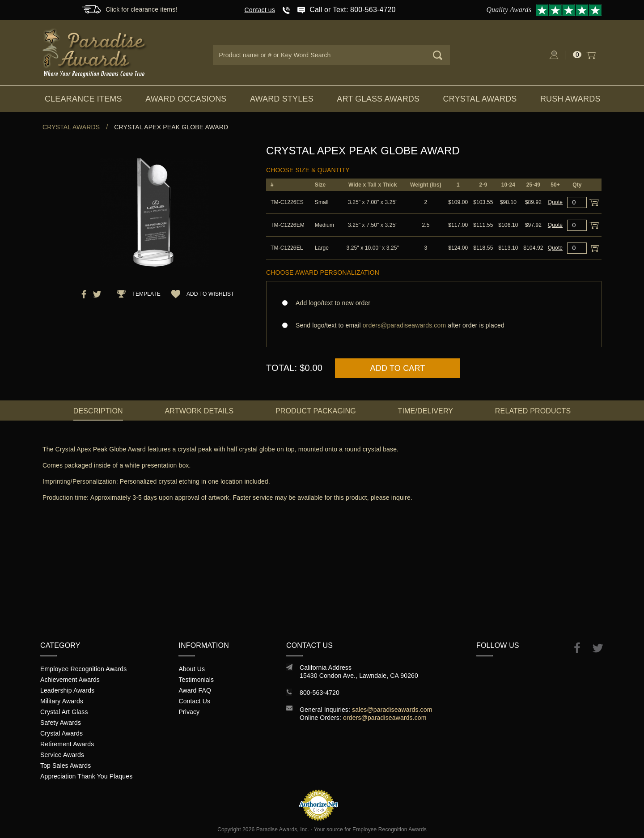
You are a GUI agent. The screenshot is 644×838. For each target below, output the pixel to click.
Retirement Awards (67, 744)
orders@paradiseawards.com (385, 718)
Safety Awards (61, 723)
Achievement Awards (70, 680)
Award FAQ (195, 690)
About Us (192, 669)
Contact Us (194, 701)
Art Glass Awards (378, 99)
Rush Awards (570, 99)
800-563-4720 (320, 693)
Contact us (260, 10)
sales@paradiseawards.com (392, 710)
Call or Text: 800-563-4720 (352, 10)
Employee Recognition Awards (83, 669)
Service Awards (62, 755)
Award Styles (282, 99)
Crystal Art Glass (64, 712)
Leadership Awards (67, 690)
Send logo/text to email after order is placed (434, 325)
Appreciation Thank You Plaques (86, 776)
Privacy (189, 712)
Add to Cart (398, 368)
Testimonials (196, 680)
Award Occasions (186, 99)
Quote (555, 202)
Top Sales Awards (66, 766)
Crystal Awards (480, 99)
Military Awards (62, 701)
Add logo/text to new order (330, 303)
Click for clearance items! (141, 9)
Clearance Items (83, 99)
